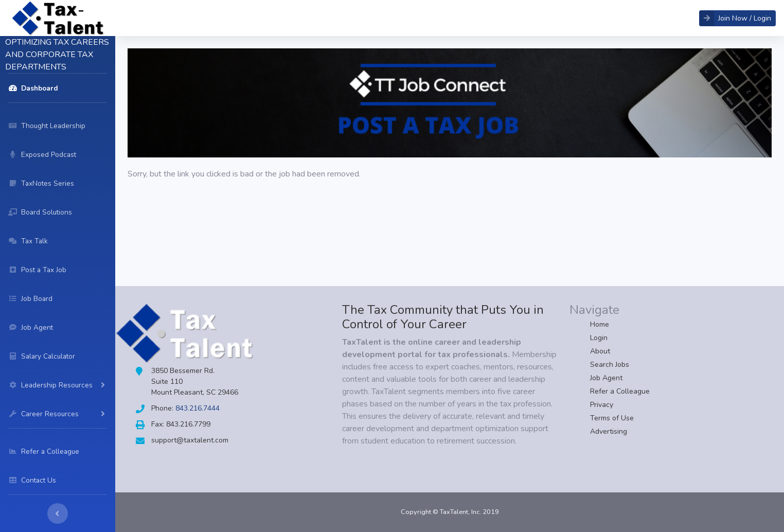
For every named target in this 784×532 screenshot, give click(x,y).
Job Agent (606, 378)
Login (599, 338)
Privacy (602, 405)
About (600, 351)
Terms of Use (612, 418)
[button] (737, 18)
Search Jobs (610, 365)
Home (600, 324)
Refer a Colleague (620, 391)
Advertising (609, 431)
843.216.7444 (198, 408)
